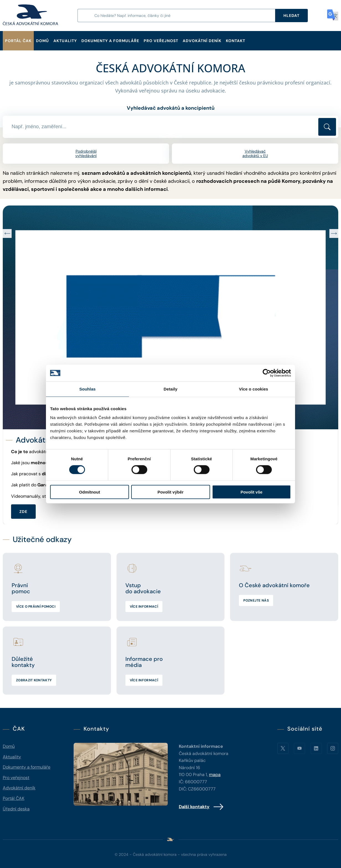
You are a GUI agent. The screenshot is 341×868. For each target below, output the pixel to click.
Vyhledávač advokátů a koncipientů (171, 108)
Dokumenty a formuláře (110, 41)
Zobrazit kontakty (34, 680)
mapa (215, 775)
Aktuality (65, 41)
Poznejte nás (256, 600)
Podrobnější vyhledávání (86, 154)
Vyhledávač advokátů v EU (255, 154)
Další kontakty (201, 807)
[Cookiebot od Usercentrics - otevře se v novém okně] (267, 373)
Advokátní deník (202, 41)
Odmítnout (90, 492)
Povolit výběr (170, 492)
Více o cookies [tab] (254, 389)
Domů (42, 41)
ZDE (23, 511)
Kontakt (236, 41)
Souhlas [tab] (87, 389)
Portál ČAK (18, 41)
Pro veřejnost (161, 41)
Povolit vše (251, 492)
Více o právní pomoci (36, 607)
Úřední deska (16, 809)
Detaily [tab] (170, 389)
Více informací (144, 607)
